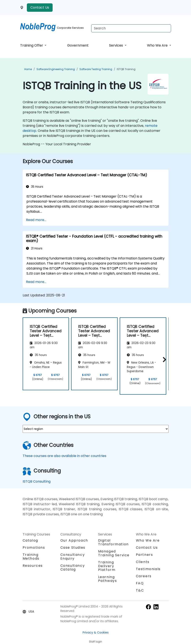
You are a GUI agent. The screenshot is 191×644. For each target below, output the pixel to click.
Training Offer (32, 45)
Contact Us (40, 7)
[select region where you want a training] (96, 429)
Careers (144, 576)
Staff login (95, 642)
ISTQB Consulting (37, 481)
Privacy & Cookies (96, 632)
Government (78, 45)
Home (28, 69)
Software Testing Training (96, 69)
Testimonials (148, 569)
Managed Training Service (114, 553)
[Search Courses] (131, 28)
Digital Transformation (113, 542)
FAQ (140, 583)
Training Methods (31, 557)
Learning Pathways (108, 579)
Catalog (30, 540)
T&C (140, 590)
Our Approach (74, 540)
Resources (33, 566)
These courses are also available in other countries (64, 456)
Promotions (34, 548)
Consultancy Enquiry (73, 557)
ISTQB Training (126, 69)
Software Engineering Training (56, 69)
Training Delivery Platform (107, 566)
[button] (163, 359)
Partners (144, 555)
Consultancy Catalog (73, 567)
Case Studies (73, 548)
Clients (143, 562)
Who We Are (158, 45)
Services (116, 45)
